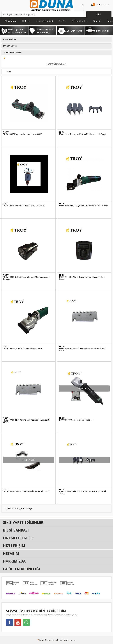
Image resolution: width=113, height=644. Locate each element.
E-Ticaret (47, 640)
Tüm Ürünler (10, 21)
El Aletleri (26, 21)
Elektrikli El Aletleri (45, 21)
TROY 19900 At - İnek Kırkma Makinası (76, 420)
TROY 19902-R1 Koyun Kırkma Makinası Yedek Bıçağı (82, 134)
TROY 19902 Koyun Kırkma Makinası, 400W (22, 134)
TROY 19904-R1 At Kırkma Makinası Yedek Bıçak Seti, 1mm (82, 349)
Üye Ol (86, 7)
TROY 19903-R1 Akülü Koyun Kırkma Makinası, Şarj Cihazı (82, 278)
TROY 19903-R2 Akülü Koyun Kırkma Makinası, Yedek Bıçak (83, 492)
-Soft (41, 640)
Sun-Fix (62, 21)
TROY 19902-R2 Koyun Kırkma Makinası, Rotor (24, 206)
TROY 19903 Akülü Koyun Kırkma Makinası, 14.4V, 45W (83, 206)
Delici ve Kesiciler (79, 21)
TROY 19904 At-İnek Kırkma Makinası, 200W (23, 348)
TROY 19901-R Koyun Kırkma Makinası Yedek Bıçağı (26, 491)
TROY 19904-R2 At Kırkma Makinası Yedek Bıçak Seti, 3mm (27, 421)
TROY (6, 132)
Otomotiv (97, 21)
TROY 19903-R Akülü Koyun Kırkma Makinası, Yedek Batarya (26, 278)
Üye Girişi (82, 7)
